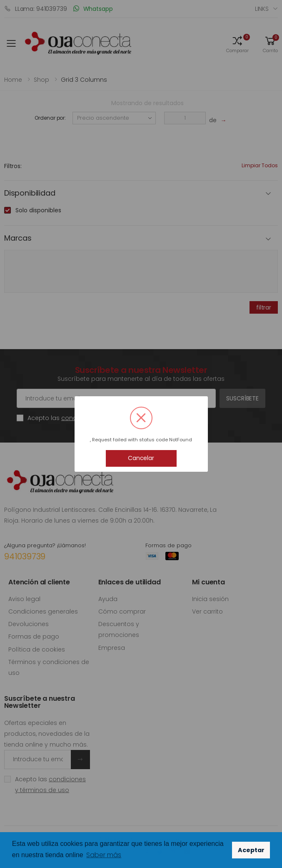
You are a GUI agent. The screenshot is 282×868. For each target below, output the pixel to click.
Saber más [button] (104, 855)
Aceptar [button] (251, 850)
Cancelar (141, 458)
